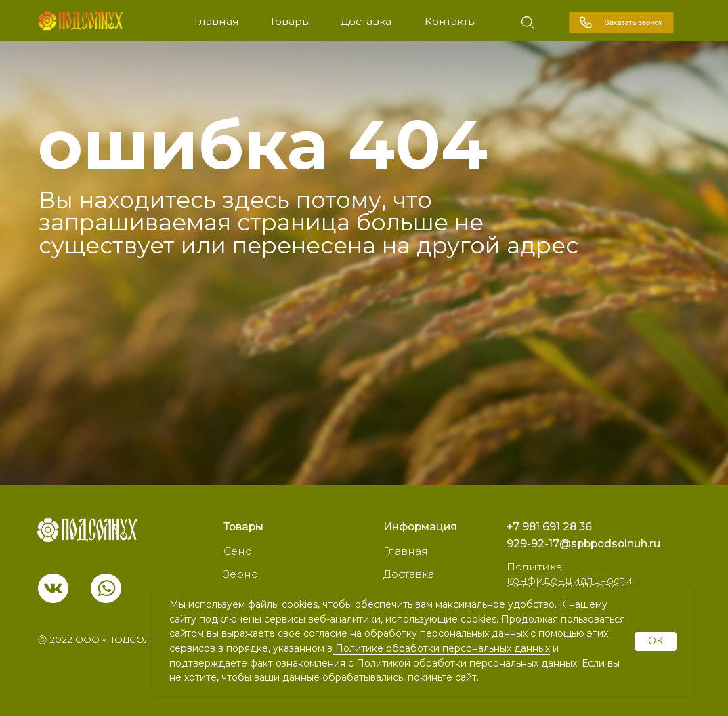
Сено (238, 551)
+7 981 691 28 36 (549, 527)
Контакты (451, 21)
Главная (217, 21)
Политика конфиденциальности (570, 573)
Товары (290, 21)
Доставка (366, 21)
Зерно (241, 574)
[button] (621, 23)
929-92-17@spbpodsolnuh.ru (583, 544)
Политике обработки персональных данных (441, 648)
